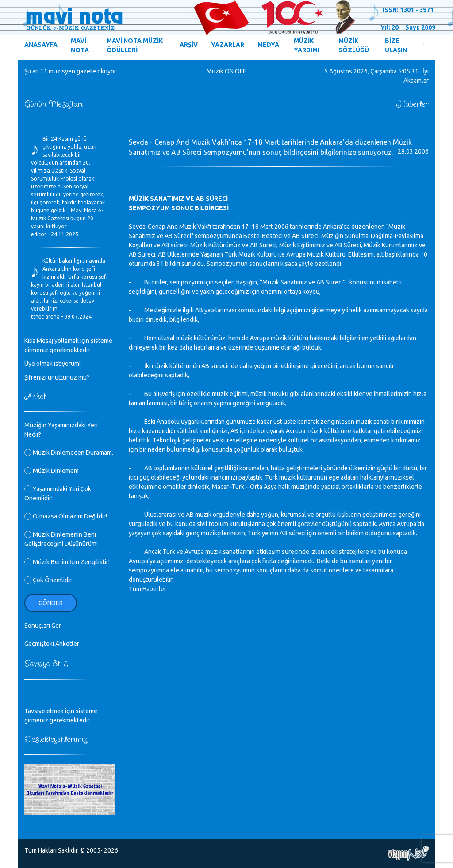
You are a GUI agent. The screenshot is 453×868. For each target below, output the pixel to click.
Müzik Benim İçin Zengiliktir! (67, 562)
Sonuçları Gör (43, 626)
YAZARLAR (228, 45)
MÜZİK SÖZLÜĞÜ (354, 45)
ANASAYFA (41, 45)
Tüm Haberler (148, 589)
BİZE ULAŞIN (396, 45)
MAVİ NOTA (80, 45)
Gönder (51, 603)
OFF (240, 71)
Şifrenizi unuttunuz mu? (57, 377)
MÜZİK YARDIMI (307, 45)
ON (229, 71)
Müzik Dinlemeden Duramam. (69, 453)
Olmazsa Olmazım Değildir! (66, 516)
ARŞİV (189, 45)
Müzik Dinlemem (52, 471)
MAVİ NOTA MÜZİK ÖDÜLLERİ (135, 45)
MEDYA (268, 45)
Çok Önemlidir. (48, 580)
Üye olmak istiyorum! (52, 364)
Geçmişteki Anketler (52, 644)
